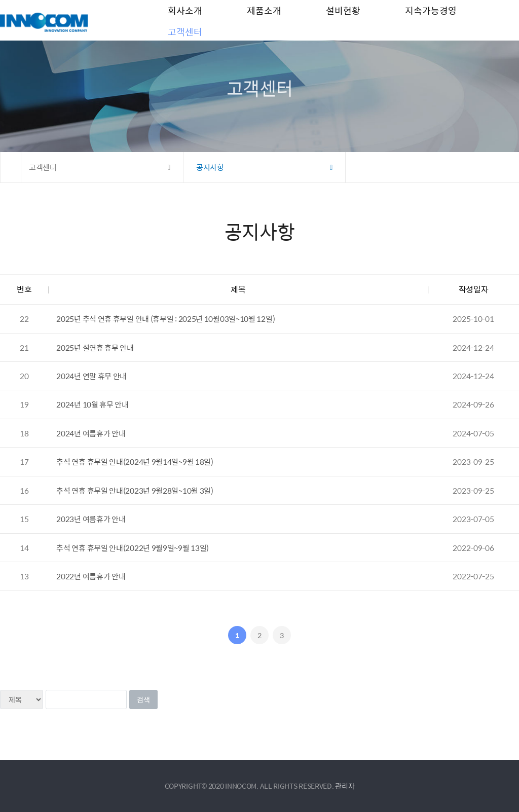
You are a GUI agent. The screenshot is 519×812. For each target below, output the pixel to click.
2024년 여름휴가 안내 (91, 433)
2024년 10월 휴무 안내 (92, 404)
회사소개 (185, 20)
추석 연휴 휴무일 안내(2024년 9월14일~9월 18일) (135, 462)
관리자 (345, 786)
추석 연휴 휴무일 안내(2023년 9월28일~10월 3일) (135, 490)
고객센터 (185, 61)
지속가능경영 (431, 20)
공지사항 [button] (210, 167)
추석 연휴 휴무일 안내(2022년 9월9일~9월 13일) (133, 548)
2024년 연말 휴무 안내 (91, 376)
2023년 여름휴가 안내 (91, 519)
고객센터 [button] (43, 167)
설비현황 (343, 20)
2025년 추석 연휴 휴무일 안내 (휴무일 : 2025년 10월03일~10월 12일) (165, 319)
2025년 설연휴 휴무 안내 (95, 347)
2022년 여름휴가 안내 (91, 576)
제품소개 (264, 20)
